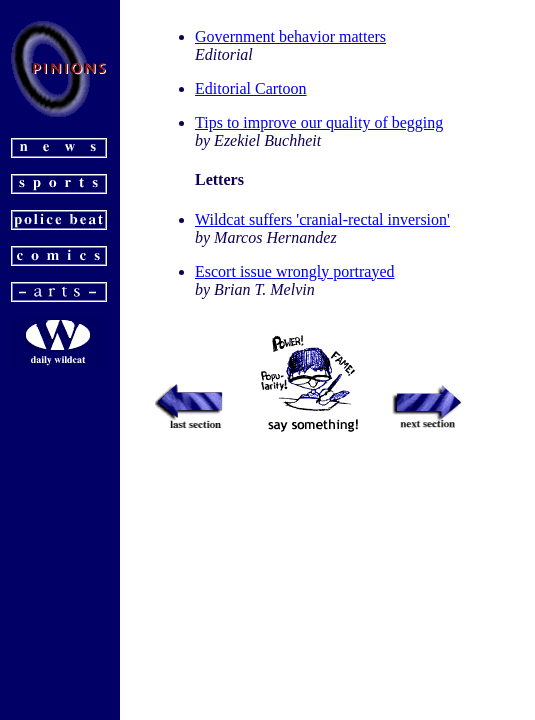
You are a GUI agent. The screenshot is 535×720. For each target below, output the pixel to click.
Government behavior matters (290, 36)
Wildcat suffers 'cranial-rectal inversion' (322, 219)
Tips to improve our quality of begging (319, 122)
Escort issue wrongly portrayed (295, 271)
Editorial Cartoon (251, 88)
